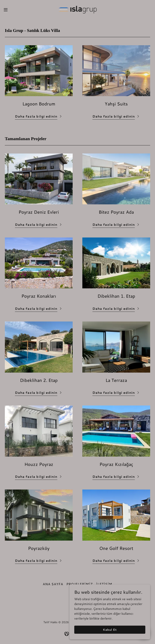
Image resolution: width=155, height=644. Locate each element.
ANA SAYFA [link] (53, 584)
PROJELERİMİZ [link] (80, 584)
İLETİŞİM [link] (104, 584)
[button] (13, 10)
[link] (77, 10)
